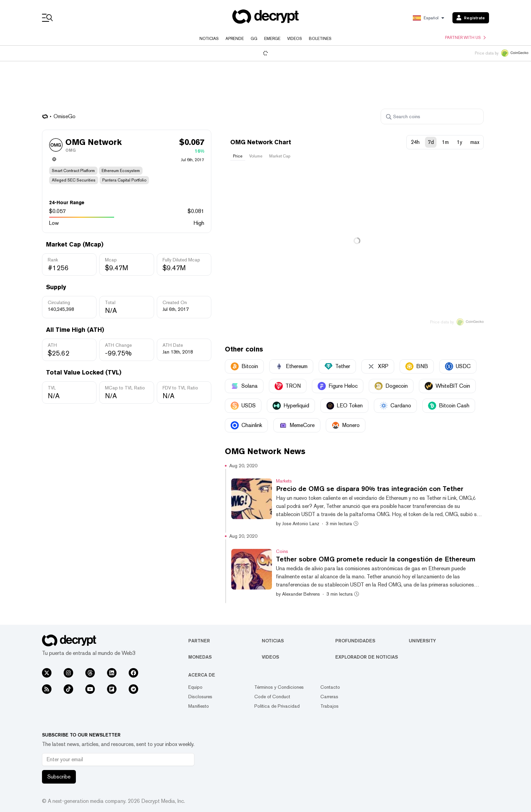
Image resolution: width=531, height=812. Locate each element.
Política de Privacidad (277, 706)
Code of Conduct (272, 697)
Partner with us (465, 38)
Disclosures (200, 697)
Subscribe (59, 777)
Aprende (235, 39)
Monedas (200, 657)
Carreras (329, 697)
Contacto (330, 687)
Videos (295, 39)
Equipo (195, 687)
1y (460, 142)
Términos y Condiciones (279, 687)
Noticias (209, 39)
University (422, 641)
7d (431, 142)
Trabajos (330, 706)
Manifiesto (199, 706)
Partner (199, 641)
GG (254, 39)
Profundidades (355, 641)
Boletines (320, 39)
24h (415, 142)
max (475, 142)
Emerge (272, 39)
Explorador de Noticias (367, 657)
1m (445, 142)
